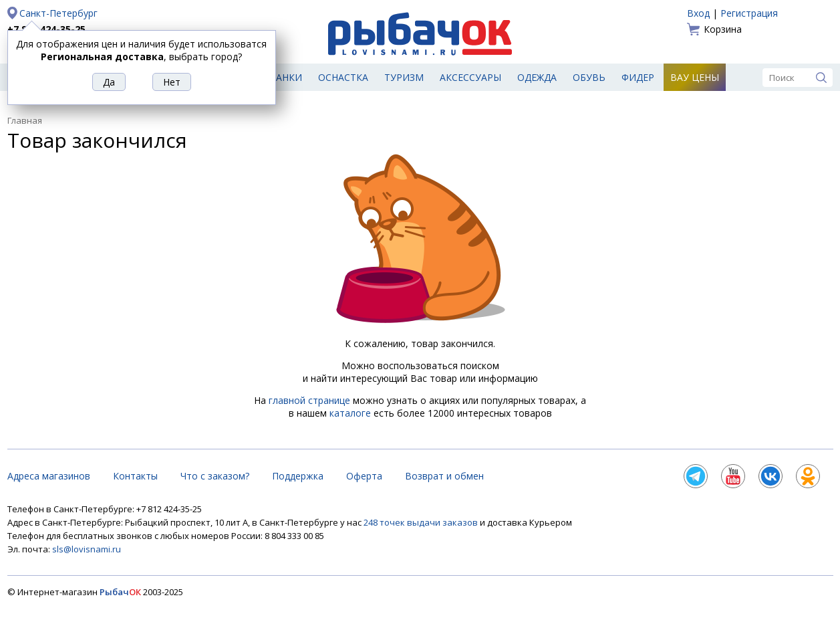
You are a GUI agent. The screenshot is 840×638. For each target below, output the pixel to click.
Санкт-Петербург (58, 13)
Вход (698, 13)
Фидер (638, 77)
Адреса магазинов (49, 476)
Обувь (589, 77)
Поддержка (298, 476)
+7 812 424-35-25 (46, 29)
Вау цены (695, 77)
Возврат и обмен (444, 476)
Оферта (364, 476)
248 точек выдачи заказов (422, 522)
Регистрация (749, 13)
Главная (25, 120)
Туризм (404, 77)
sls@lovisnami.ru (87, 549)
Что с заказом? (215, 476)
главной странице (309, 400)
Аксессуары (470, 77)
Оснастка (343, 77)
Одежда (537, 77)
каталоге (350, 413)
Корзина (723, 29)
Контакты (135, 476)
